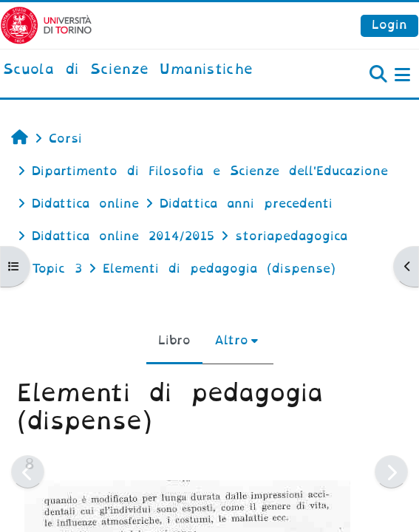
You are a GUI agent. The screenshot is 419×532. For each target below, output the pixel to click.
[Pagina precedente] (28, 472)
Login (389, 25)
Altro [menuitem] (231, 340)
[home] (128, 70)
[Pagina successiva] (391, 472)
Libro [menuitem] (174, 340)
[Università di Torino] (46, 25)
